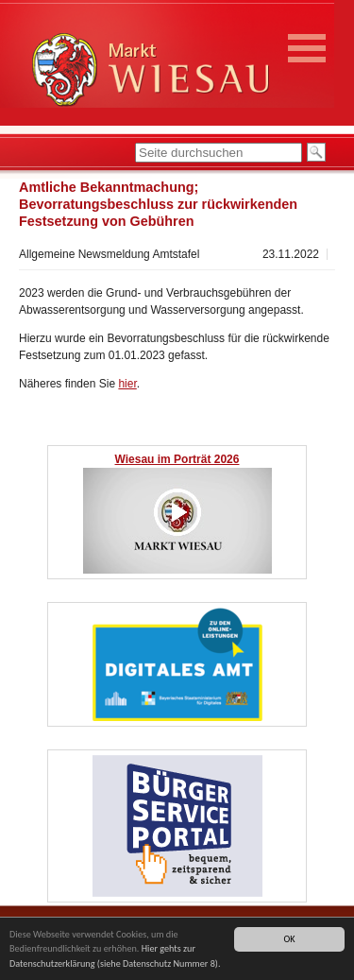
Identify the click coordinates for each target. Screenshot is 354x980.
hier (127, 384)
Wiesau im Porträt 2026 (177, 459)
